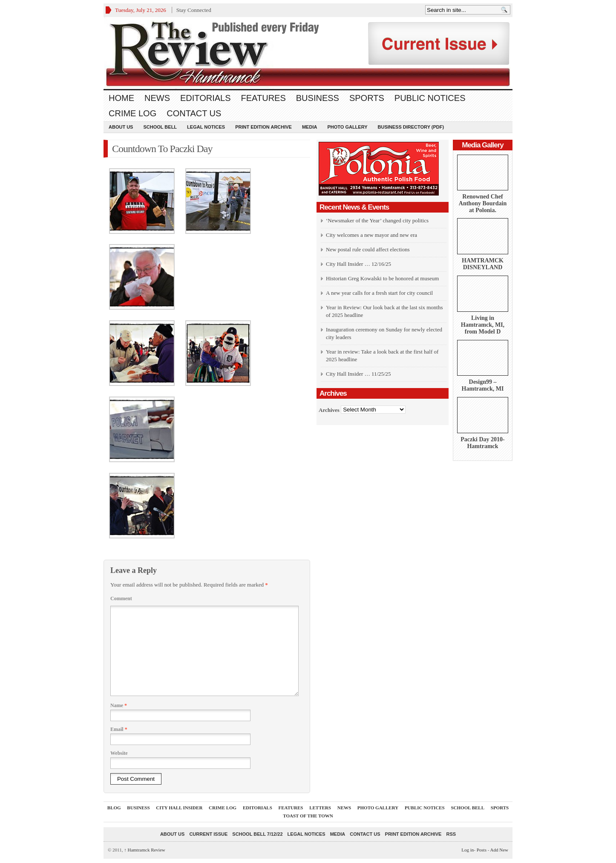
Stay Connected (194, 10)
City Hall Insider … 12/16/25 (358, 264)
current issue (208, 834)
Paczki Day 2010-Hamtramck (482, 443)
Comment (121, 598)
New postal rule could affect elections (368, 249)
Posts (482, 850)
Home (121, 98)
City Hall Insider (179, 808)
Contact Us (194, 113)
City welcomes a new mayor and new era (371, 235)
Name (119, 705)
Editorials (206, 98)
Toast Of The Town (308, 816)
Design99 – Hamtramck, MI (483, 385)
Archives (329, 410)
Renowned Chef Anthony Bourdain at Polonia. (483, 203)
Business (318, 98)
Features (263, 98)
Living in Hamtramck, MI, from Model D (483, 325)
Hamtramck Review (145, 850)
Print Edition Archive (263, 127)
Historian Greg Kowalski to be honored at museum (382, 278)
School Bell (160, 127)
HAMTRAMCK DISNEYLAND (483, 264)
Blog (114, 808)
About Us (121, 127)
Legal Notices (206, 127)
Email (119, 729)
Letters (320, 808)
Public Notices (430, 98)
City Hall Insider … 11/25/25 (358, 374)
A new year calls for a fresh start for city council (379, 293)
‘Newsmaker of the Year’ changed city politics (377, 220)
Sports (367, 98)
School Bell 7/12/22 (257, 834)
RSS (451, 834)
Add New (499, 850)
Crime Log (132, 113)
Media (309, 127)
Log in (468, 850)
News (157, 98)
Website (119, 753)
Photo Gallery (347, 127)
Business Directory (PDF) (411, 127)
